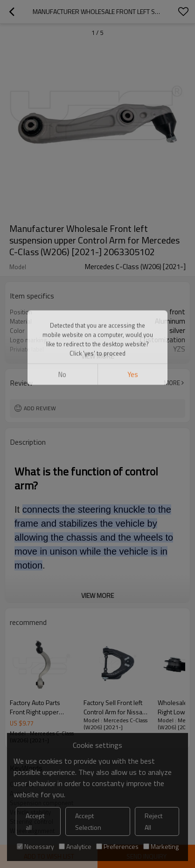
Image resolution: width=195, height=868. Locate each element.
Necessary (35, 846)
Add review (40, 408)
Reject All (153, 821)
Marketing (161, 846)
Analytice (75, 846)
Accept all (35, 821)
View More (97, 356)
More (172, 383)
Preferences (117, 846)
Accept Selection (88, 821)
